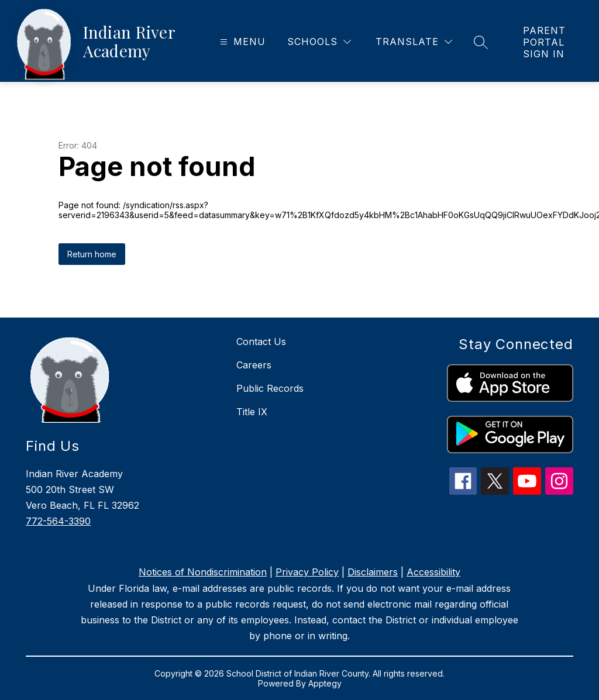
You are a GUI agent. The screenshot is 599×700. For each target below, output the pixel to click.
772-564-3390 (58, 521)
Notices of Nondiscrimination (203, 572)
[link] (549, 42)
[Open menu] (241, 42)
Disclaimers (373, 572)
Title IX (252, 412)
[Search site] (481, 42)
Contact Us (261, 342)
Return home (92, 254)
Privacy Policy (307, 572)
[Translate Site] (414, 42)
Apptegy (325, 683)
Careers (254, 365)
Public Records (270, 388)
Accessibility (433, 572)
